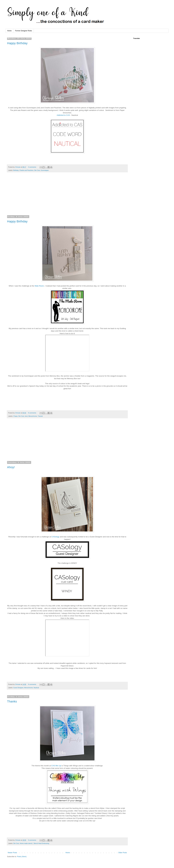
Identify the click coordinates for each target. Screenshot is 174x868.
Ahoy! (11, 467)
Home (9, 31)
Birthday (16, 170)
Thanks (12, 701)
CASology (55, 537)
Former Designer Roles (24, 31)
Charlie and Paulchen (26, 170)
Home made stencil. (26, 843)
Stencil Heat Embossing (41, 843)
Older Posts (123, 853)
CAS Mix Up (56, 766)
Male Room (39, 286)
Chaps (15, 416)
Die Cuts (37, 170)
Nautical (36, 688)
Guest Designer (18, 688)
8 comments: (32, 413)
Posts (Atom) (22, 857)
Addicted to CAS (63, 115)
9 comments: (32, 840)
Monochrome (33, 416)
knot (26, 416)
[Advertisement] (67, 195)
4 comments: (32, 167)
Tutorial (40, 416)
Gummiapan (45, 170)
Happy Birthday (17, 43)
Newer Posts (12, 853)
